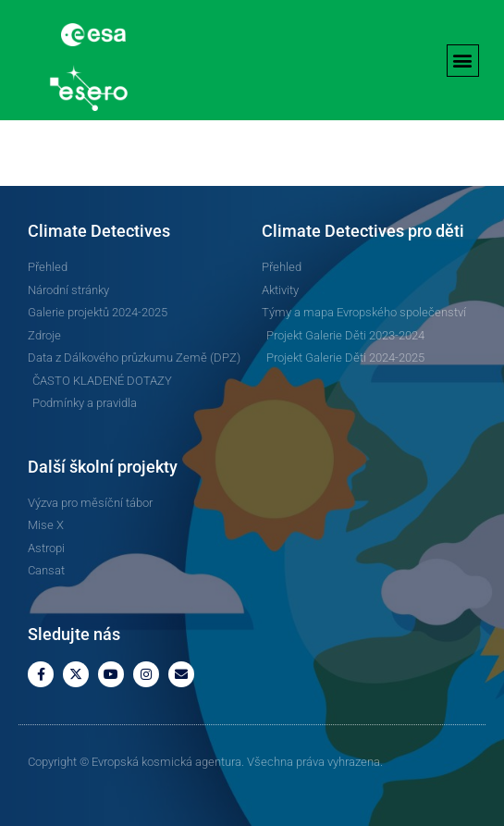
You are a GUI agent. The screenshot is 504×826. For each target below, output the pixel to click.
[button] (463, 61)
